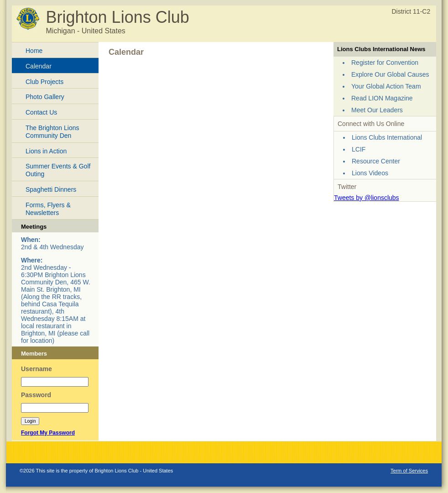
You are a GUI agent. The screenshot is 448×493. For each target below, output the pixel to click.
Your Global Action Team (386, 86)
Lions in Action (46, 151)
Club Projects (44, 82)
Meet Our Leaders (377, 110)
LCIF (359, 149)
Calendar (39, 66)
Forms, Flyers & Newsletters (48, 209)
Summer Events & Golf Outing (58, 170)
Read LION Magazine (382, 98)
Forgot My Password (48, 433)
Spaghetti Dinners (51, 189)
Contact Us (41, 112)
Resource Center (376, 161)
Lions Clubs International (387, 137)
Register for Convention (385, 63)
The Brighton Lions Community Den (52, 132)
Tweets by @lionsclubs (367, 198)
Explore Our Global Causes (390, 74)
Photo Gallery (45, 97)
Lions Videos (370, 173)
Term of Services (409, 471)
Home (34, 51)
